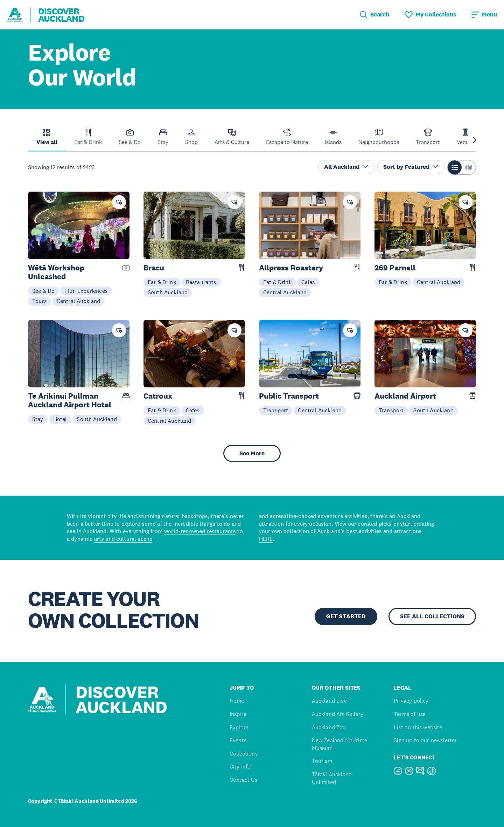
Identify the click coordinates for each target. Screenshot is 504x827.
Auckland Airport (405, 396)
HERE (266, 539)
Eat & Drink (162, 282)
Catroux (158, 396)
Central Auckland (79, 301)
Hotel (60, 419)
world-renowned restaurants (200, 531)
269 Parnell (395, 268)
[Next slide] (475, 141)
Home (237, 701)
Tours (40, 301)
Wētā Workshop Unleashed (56, 272)
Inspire (238, 714)
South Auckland (168, 292)
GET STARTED (346, 616)
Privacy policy (411, 701)
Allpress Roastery (291, 268)
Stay (38, 419)
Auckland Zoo (329, 727)
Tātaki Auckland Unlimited (332, 778)
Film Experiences (86, 291)
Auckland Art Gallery (338, 714)
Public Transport (289, 396)
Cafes (308, 282)
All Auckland (346, 167)
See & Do (43, 291)
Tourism (322, 761)
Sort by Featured (411, 167)
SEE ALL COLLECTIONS (432, 616)
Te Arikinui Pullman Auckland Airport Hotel (70, 400)
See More (252, 453)
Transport (276, 410)
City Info (240, 767)
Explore (239, 727)
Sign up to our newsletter (425, 740)
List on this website (418, 727)
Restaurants (201, 282)
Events (238, 740)
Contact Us (244, 780)
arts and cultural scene (123, 539)
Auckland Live (329, 701)
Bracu (154, 268)
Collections (244, 754)
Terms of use (410, 714)
